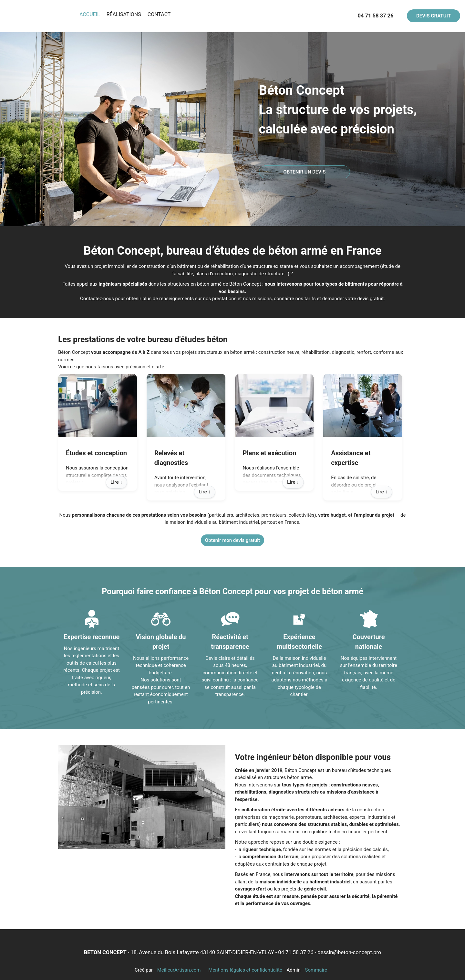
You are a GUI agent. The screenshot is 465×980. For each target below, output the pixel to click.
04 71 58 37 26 (296, 952)
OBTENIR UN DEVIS (304, 172)
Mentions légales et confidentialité (245, 970)
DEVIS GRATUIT (434, 16)
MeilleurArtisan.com (179, 970)
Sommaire (316, 970)
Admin (294, 970)
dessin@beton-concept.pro (349, 952)
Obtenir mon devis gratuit (232, 540)
